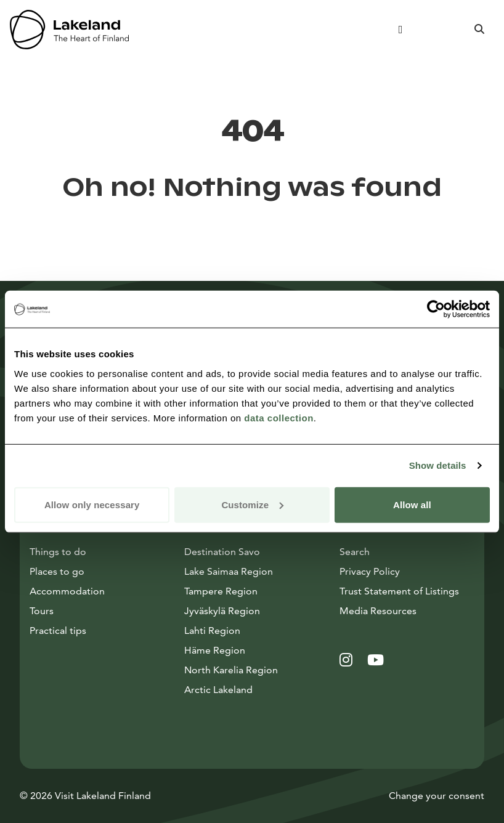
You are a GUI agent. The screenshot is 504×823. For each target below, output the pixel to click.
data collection (279, 417)
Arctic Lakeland (218, 690)
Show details (438, 465)
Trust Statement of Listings (399, 591)
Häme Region (215, 650)
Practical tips (58, 630)
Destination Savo (222, 552)
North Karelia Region (231, 670)
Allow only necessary (92, 504)
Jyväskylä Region (222, 611)
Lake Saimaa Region (229, 571)
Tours (42, 611)
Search (355, 552)
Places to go (57, 571)
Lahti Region (212, 630)
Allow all (412, 504)
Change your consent (437, 796)
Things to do (58, 552)
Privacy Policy (370, 571)
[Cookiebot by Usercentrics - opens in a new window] (436, 309)
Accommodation (67, 591)
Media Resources (407, 610)
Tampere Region (221, 591)
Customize (252, 504)
